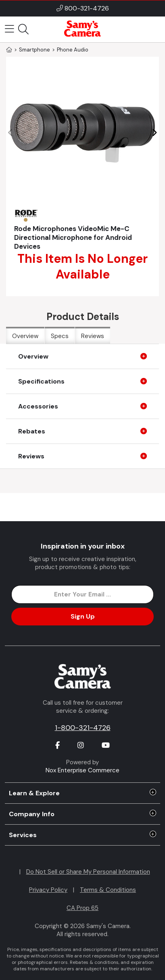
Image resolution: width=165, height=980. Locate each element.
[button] (154, 133)
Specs (60, 336)
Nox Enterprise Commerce (82, 770)
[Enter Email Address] (83, 594)
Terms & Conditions (108, 890)
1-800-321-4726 (83, 728)
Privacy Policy (48, 890)
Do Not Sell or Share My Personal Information (88, 872)
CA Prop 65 (82, 908)
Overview (25, 336)
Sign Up (83, 616)
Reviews (93, 336)
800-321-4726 (87, 8)
